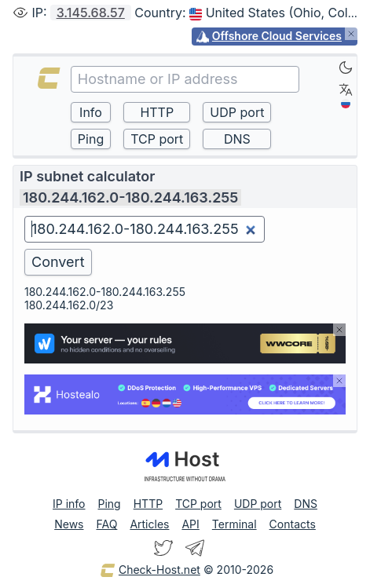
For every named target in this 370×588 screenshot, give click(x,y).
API (190, 524)
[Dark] (346, 68)
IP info (69, 504)
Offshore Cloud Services (277, 36)
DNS (306, 504)
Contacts (293, 524)
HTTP (148, 504)
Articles (149, 524)
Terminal (234, 524)
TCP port (198, 504)
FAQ (106, 524)
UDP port (258, 504)
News (69, 524)
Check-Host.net (150, 571)
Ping (110, 504)
